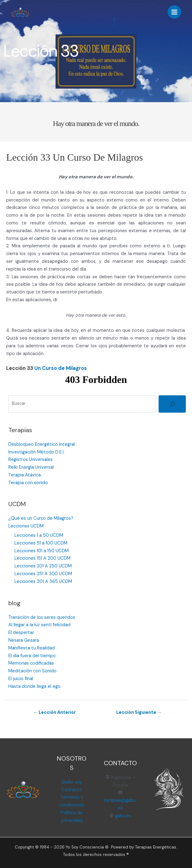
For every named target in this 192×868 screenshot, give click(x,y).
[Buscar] (172, 404)
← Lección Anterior (54, 712)
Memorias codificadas (31, 663)
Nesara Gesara (24, 640)
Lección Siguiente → (139, 712)
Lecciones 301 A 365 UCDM (43, 582)
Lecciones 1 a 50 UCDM (39, 535)
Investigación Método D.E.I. (36, 452)
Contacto (72, 790)
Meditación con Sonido (32, 671)
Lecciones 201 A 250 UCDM (43, 566)
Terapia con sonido (28, 483)
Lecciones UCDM (26, 526)
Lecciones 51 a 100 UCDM (41, 543)
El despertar (21, 633)
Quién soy (72, 782)
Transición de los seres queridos (42, 617)
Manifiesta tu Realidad (32, 648)
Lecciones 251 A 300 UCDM (43, 574)
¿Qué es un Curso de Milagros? (41, 518)
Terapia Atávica (25, 475)
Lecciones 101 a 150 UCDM (42, 551)
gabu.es (122, 816)
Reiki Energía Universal (31, 467)
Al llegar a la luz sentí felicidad (39, 625)
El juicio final (21, 679)
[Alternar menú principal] (174, 12)
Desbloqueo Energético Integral (42, 444)
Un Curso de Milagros (61, 368)
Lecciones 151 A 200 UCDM (43, 558)
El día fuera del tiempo (32, 656)
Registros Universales (30, 460)
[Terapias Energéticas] (20, 12)
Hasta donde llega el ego (34, 686)
